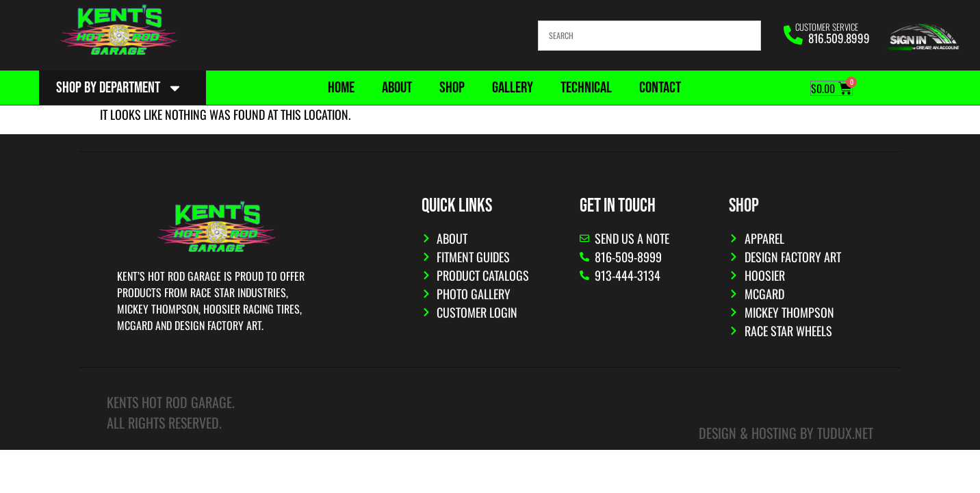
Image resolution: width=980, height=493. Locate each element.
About (397, 88)
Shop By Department (119, 88)
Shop (452, 88)
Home (341, 88)
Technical (586, 88)
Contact (660, 88)
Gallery (513, 88)
